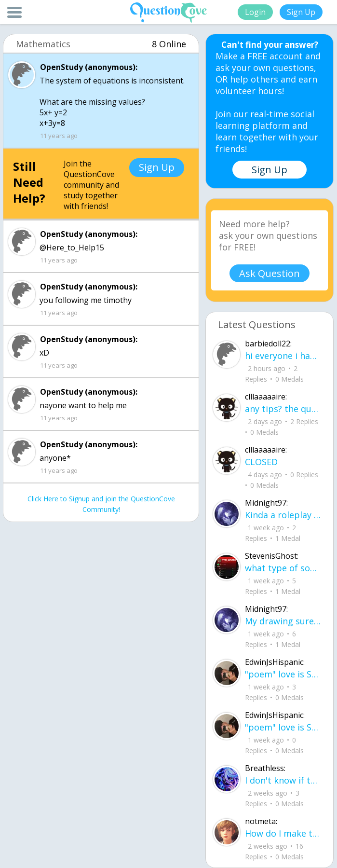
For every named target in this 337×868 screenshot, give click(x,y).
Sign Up (301, 12)
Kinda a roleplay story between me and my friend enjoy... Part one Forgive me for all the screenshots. (283, 515)
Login (255, 12)
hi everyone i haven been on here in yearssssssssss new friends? (283, 356)
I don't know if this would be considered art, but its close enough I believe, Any (283, 780)
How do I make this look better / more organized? (283, 833)
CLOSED (261, 462)
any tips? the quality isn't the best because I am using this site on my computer (283, 409)
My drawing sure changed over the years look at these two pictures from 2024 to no (283, 621)
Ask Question (270, 273)
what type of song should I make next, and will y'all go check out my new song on (283, 568)
